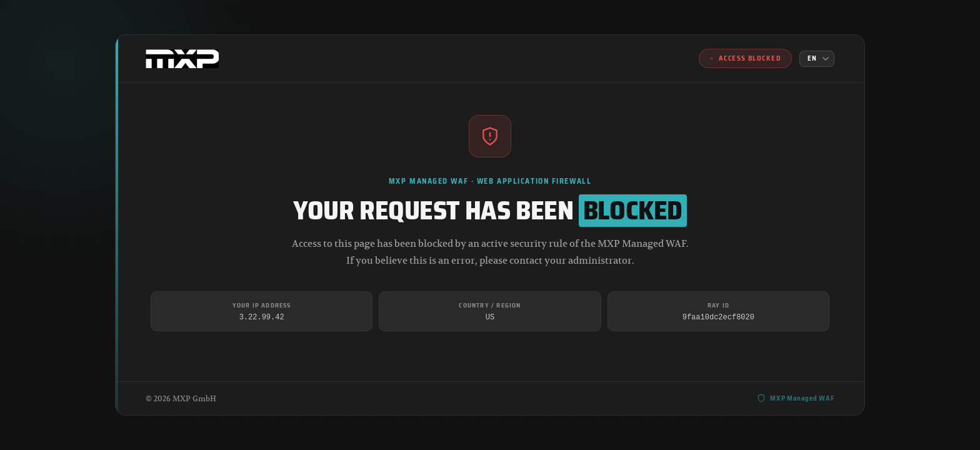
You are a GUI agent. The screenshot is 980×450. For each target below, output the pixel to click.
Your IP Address (262, 305)
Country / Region (490, 305)
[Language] (817, 59)
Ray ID (718, 305)
